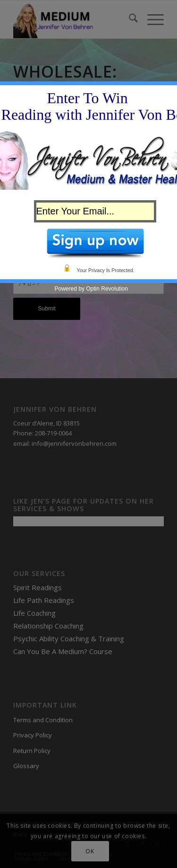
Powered (66, 289)
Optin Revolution (107, 289)
